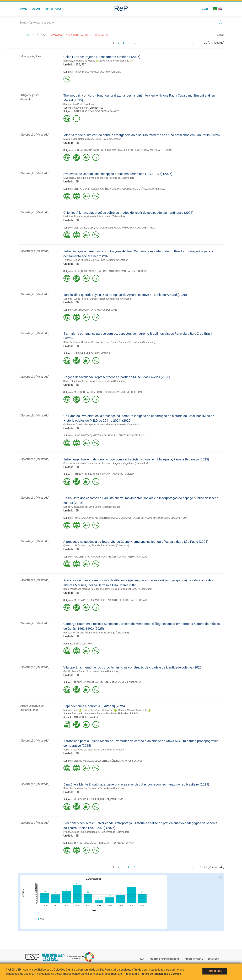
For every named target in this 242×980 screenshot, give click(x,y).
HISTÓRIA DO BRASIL (104, 436)
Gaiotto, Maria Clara (74, 671)
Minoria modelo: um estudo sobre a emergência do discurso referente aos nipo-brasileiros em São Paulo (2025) (142, 135)
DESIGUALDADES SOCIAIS (133, 600)
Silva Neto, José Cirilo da (77, 178)
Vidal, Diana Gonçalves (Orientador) (106, 750)
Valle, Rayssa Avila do (75, 750)
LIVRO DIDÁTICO (83, 436)
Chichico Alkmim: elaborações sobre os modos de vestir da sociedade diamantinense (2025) (128, 213)
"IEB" (42, 35)
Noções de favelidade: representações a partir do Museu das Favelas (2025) (117, 377)
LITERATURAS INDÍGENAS (131, 436)
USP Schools (53, 9)
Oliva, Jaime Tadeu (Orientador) (105, 507)
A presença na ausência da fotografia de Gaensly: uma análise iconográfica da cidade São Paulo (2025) (136, 542)
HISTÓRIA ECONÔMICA (86, 72)
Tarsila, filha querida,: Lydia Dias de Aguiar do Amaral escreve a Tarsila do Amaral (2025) (125, 295)
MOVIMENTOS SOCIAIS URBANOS (113, 518)
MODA (91, 228)
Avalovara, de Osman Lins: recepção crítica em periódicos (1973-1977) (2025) (118, 174)
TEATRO (78, 843)
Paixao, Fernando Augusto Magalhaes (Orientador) (121, 463)
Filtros (25, 35)
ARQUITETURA (82, 557)
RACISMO (106, 150)
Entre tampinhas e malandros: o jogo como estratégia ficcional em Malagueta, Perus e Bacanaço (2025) (136, 459)
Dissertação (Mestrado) (35, 135)
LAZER (136, 518)
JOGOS (115, 474)
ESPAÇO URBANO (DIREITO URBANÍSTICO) (164, 518)
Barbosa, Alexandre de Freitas (79, 61)
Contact (214, 959)
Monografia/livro (31, 56)
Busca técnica (194, 959)
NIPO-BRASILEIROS (122, 150)
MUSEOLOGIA (81, 392)
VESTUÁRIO (80, 228)
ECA (136, 714)
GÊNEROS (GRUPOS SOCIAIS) (126, 761)
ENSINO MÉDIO (82, 761)
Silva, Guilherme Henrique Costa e (82, 342)
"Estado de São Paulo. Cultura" (87, 35)
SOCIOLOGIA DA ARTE (107, 111)
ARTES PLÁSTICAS (84, 111)
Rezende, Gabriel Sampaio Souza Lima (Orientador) (128, 342)
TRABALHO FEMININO (86, 682)
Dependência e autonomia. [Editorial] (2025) (94, 706)
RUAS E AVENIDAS (84, 518)
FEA (84, 65)
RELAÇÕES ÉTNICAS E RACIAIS (91, 271)
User (205, 9)
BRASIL (117, 72)
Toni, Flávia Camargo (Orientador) (111, 633)
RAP (86, 353)
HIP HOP (78, 353)
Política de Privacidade (164, 959)
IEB (78, 65)
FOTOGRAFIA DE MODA (108, 228)
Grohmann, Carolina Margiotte (80, 425)
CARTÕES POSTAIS (116, 557)
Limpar (220, 35)
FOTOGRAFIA (98, 557)
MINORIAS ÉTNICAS (161, 150)
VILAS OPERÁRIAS (132, 682)
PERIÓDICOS (131, 189)
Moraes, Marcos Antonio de (133, 710)
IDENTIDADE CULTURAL (103, 392)
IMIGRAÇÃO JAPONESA (87, 150)
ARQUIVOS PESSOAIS (106, 310)
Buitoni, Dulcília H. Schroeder (98, 710)
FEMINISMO (117, 799)
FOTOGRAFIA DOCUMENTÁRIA (138, 228)
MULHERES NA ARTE (106, 600)
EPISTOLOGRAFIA (83, 310)
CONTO (106, 474)
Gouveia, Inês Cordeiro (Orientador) (106, 216)
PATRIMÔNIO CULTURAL (129, 392)
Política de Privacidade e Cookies (160, 974)
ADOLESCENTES (100, 761)
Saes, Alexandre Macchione (114, 61)
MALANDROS (127, 474)
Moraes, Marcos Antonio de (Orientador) (112, 178)
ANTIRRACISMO (117, 271)
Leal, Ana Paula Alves (75, 216)
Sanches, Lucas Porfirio (76, 299)
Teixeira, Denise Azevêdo (77, 260)
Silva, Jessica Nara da (75, 788)
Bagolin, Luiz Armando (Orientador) (110, 832)
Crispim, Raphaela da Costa (78, 463)
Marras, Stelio (71, 710)
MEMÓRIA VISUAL (137, 557)
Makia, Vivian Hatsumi (75, 139)
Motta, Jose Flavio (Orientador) (105, 139)
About (36, 9)
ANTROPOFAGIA (125, 843)
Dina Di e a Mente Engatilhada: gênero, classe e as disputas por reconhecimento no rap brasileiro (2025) (136, 784)
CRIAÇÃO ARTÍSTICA (95, 843)
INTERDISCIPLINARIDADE (87, 717)
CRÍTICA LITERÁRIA (113, 189)
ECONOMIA (106, 72)
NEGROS (143, 271)
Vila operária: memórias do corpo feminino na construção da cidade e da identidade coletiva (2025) (133, 667)
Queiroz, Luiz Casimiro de (77, 545)
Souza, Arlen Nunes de (76, 507)
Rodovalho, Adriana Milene (78, 633)
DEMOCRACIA (141, 150)
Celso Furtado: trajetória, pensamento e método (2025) (102, 57)
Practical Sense (80, 108)
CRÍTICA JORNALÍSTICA (152, 189)
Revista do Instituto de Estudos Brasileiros (95, 714)
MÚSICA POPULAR (84, 600)
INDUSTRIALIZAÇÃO (110, 682)
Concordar (215, 971)
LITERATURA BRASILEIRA (87, 189)
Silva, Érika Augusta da (76, 381)
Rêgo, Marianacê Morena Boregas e (82, 589)
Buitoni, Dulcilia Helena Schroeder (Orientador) (127, 589)
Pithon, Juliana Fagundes (77, 832)
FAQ (142, 959)
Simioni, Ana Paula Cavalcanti (79, 104)
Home (24, 9)
